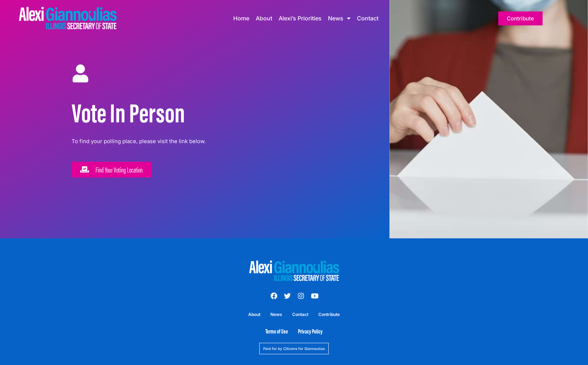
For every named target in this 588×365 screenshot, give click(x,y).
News (339, 18)
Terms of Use (277, 331)
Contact (368, 18)
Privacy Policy (310, 331)
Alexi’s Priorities (300, 18)
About (264, 18)
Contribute (329, 314)
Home (241, 18)
